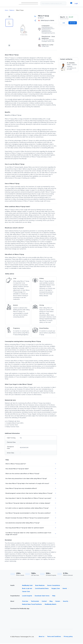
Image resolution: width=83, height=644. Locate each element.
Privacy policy (68, 621)
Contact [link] (44, 602)
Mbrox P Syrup (20, 10)
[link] (10, 3)
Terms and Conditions (54, 621)
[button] (70, 3)
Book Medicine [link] (40, 586)
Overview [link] (25, 602)
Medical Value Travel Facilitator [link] (32, 605)
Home (6, 10)
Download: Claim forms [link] (42, 596)
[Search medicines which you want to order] (65, 3)
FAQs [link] (54, 596)
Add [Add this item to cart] (64, 23)
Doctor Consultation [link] (54, 586)
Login (76, 3)
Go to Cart (73, 23)
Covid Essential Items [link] (42, 589)
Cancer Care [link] (26, 592)
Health (12, 586)
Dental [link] (65, 589)
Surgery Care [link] (56, 589)
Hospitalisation (15, 596)
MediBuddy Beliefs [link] (51, 605)
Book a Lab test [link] (27, 589)
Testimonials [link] (35, 602)
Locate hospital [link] (27, 596)
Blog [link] (51, 602)
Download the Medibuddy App (20, 609)
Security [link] (66, 602)
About (12, 602)
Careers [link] (58, 602)
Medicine (12, 10)
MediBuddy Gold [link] (27, 586)
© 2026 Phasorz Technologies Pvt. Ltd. (22, 621)
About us (42, 621)
